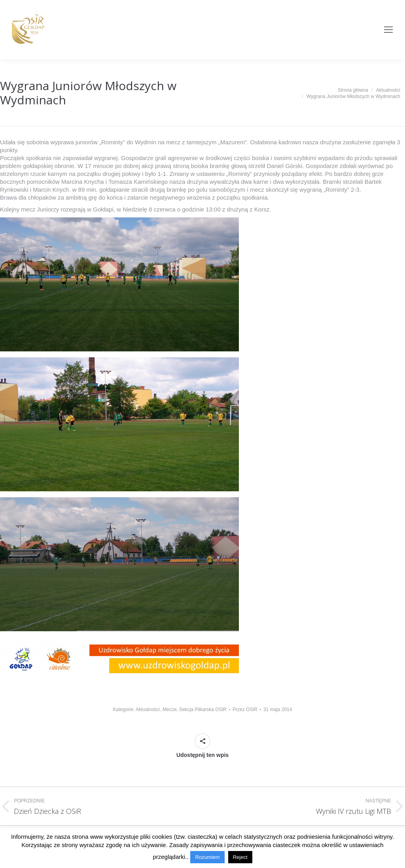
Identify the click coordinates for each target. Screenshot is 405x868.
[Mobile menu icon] (388, 30)
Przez (245, 709)
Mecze (169, 709)
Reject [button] (240, 857)
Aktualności (148, 709)
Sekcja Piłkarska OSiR (203, 709)
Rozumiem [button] (207, 857)
